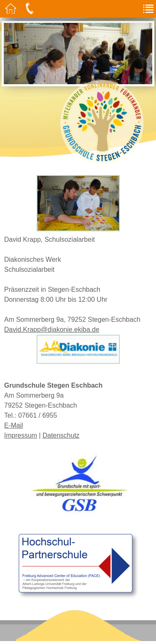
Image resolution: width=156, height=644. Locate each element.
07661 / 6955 (38, 415)
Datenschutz (61, 435)
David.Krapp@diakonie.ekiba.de (52, 330)
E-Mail (14, 425)
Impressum (21, 435)
